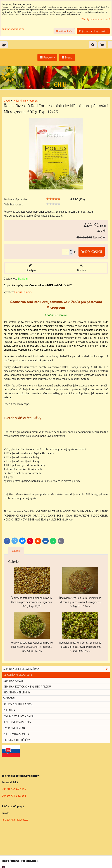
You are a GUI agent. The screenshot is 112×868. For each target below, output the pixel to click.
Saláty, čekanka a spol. (18, 704)
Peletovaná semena (16, 734)
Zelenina (9, 710)
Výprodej (9, 698)
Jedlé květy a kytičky (17, 722)
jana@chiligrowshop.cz (15, 820)
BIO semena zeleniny (17, 692)
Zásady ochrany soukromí (96, 19)
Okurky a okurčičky (17, 740)
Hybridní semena (14, 728)
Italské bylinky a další (18, 716)
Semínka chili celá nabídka (57, 669)
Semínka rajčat (13, 681)
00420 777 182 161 (14, 796)
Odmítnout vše (64, 31)
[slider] (53, 199)
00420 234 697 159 (14, 789)
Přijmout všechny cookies (93, 31)
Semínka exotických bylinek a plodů (27, 687)
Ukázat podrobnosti (13, 29)
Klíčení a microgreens (18, 675)
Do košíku (92, 252)
